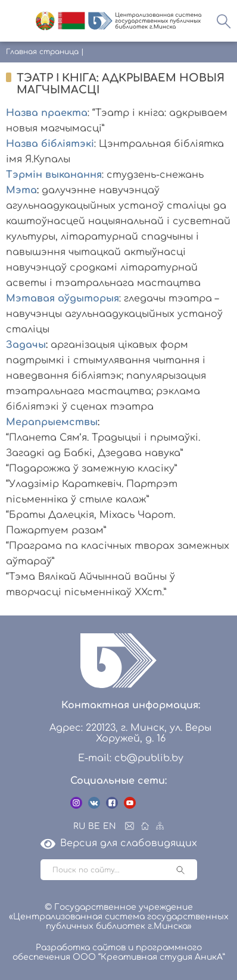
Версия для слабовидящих (119, 843)
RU (79, 826)
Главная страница (42, 52)
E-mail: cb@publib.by (131, 758)
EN (110, 826)
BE (94, 826)
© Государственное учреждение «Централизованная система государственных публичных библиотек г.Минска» (119, 917)
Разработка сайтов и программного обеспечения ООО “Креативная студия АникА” (119, 952)
